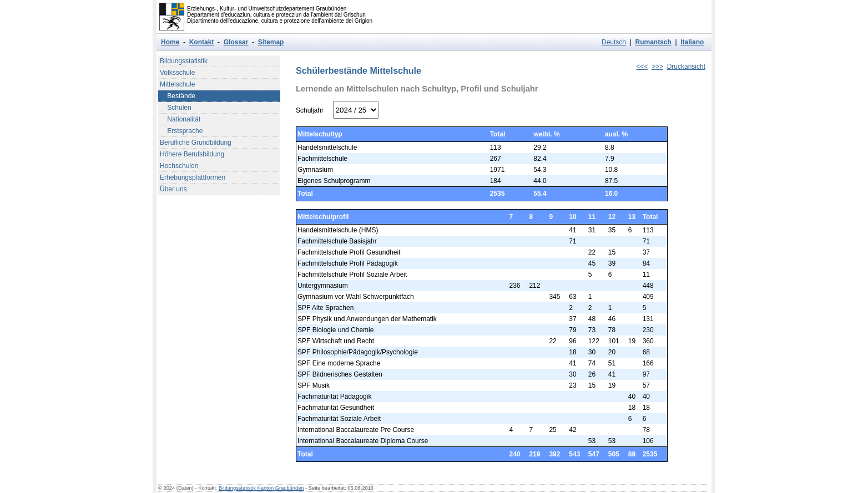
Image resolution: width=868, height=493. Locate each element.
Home (170, 42)
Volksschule (177, 73)
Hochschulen (179, 166)
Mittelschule (177, 84)
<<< (642, 67)
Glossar (236, 42)
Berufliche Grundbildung (196, 143)
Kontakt (202, 42)
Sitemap (271, 42)
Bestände (178, 96)
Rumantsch (653, 42)
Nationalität (180, 119)
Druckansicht (686, 67)
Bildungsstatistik (184, 61)
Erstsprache (181, 131)
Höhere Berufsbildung (192, 154)
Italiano (692, 42)
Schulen (176, 108)
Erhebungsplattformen (193, 177)
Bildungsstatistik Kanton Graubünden (261, 488)
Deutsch (614, 42)
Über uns (173, 189)
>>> (657, 67)
